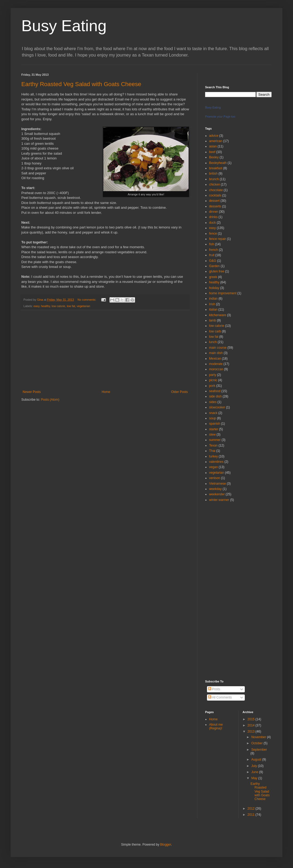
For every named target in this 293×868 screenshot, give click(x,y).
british (213, 174)
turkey (213, 456)
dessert (214, 201)
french (213, 250)
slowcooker (217, 407)
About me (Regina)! (216, 726)
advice (214, 136)
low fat (71, 306)
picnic (213, 380)
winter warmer (219, 500)
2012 (251, 809)
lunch (213, 342)
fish (212, 244)
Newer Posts (32, 392)
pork (212, 386)
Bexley (214, 157)
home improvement (223, 293)
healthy (46, 306)
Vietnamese (217, 484)
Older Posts (179, 392)
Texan (213, 445)
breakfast (216, 168)
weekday (215, 489)
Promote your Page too (220, 116)
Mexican (215, 359)
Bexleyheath (218, 163)
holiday (214, 288)
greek (213, 277)
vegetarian (83, 306)
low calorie (58, 306)
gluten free (217, 271)
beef (212, 152)
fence (213, 234)
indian (213, 299)
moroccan (216, 369)
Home (106, 392)
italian (213, 310)
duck (212, 223)
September (259, 750)
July (255, 766)
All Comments (220, 697)
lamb (213, 320)
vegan (213, 467)
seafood (215, 391)
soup (213, 418)
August (257, 759)
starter (214, 429)
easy (36, 306)
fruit (212, 255)
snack (213, 413)
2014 (251, 725)
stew (212, 435)
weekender (217, 494)
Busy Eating (64, 26)
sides (213, 402)
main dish (216, 353)
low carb (215, 331)
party (213, 375)
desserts (215, 206)
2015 (251, 719)
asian (213, 146)
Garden (214, 266)
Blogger (166, 845)
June (255, 772)
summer (215, 440)
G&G (213, 261)
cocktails (215, 195)
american (216, 141)
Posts (214, 689)
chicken (215, 184)
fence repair (217, 239)
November (259, 737)
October (257, 743)
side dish (215, 396)
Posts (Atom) (50, 400)
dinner (213, 212)
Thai (212, 451)
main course (218, 348)
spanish (215, 424)
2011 (251, 815)
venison (215, 478)
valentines (216, 462)
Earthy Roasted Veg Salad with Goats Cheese (81, 84)
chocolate (216, 190)
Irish (212, 304)
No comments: (87, 300)
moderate (216, 364)
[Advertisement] (105, 350)
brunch (214, 179)
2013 (251, 732)
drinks (213, 217)
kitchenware (218, 315)
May (255, 778)
